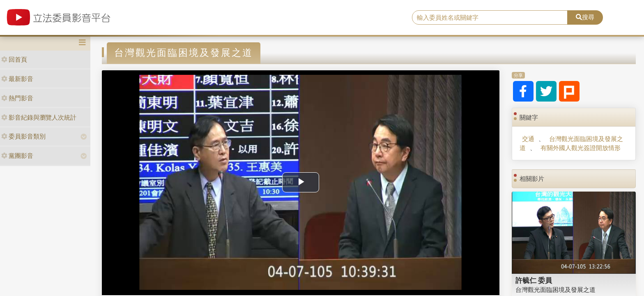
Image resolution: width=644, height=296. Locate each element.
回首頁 (14, 59)
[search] (490, 18)
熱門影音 (17, 98)
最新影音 (17, 79)
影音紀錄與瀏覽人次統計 (39, 117)
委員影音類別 (23, 136)
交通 (528, 139)
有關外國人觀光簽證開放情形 (581, 148)
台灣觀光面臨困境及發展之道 (555, 290)
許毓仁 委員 (534, 280)
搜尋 (585, 17)
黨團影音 (17, 156)
